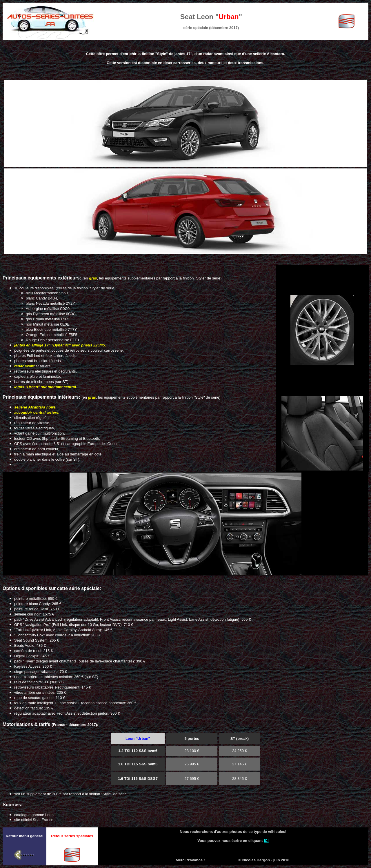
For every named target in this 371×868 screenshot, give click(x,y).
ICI (266, 841)
